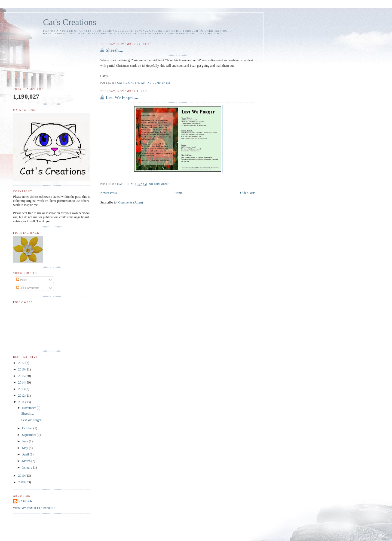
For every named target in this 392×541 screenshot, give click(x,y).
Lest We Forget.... (122, 97)
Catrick (25, 501)
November (29, 408)
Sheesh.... (114, 50)
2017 (22, 363)
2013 (22, 389)
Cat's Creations (70, 22)
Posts (22, 280)
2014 (22, 382)
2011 (22, 402)
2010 (22, 476)
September (29, 435)
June (25, 441)
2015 (22, 376)
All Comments (28, 288)
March (27, 461)
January (27, 467)
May (25, 448)
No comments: (159, 83)
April (26, 454)
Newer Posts (108, 193)
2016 (22, 369)
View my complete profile (34, 508)
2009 (22, 482)
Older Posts (248, 193)
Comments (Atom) (130, 202)
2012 (22, 396)
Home (178, 193)
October (28, 428)
